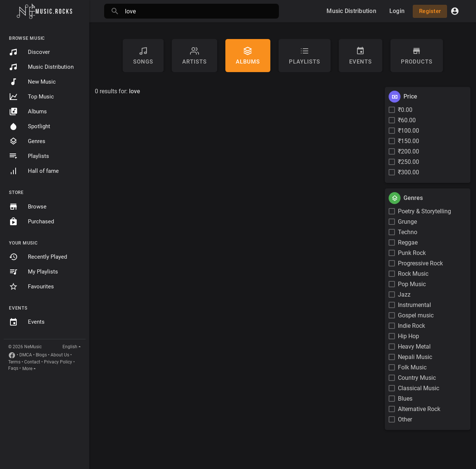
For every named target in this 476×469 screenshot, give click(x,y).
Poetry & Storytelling (424, 211)
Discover (29, 52)
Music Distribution (41, 67)
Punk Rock (412, 253)
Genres (27, 141)
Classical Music (419, 388)
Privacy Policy (58, 362)
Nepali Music (415, 357)
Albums (28, 111)
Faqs (13, 368)
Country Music (417, 378)
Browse (28, 207)
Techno (408, 232)
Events (27, 322)
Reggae (408, 242)
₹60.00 (407, 120)
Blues (405, 399)
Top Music (31, 97)
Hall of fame (34, 171)
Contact (32, 362)
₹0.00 (405, 110)
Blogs (41, 355)
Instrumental (414, 305)
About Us (60, 355)
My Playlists (33, 272)
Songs (143, 56)
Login (397, 11)
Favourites (31, 287)
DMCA (26, 355)
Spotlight (30, 126)
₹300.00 (409, 172)
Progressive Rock (420, 263)
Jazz (404, 295)
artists (194, 56)
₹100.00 (409, 131)
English (70, 347)
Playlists (29, 156)
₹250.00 (409, 162)
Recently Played (38, 257)
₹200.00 (409, 151)
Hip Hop (409, 336)
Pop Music (412, 284)
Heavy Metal (414, 347)
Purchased (31, 221)
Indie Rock (411, 326)
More (27, 369)
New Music (32, 82)
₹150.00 (409, 141)
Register (430, 11)
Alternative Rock (419, 409)
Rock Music (413, 274)
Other (405, 419)
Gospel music (416, 315)
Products (417, 56)
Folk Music (412, 367)
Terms (14, 362)
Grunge (407, 222)
